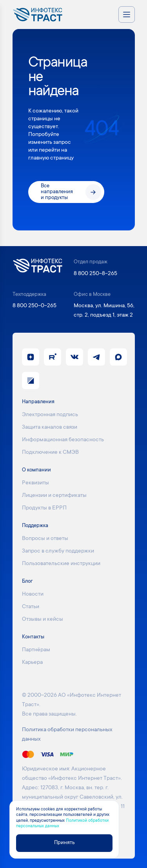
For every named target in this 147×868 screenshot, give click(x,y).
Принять (64, 843)
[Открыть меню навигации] (127, 14)
